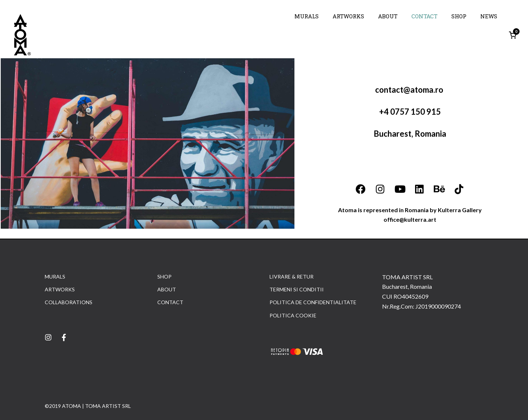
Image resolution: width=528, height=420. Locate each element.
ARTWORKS (348, 16)
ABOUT (388, 16)
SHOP (459, 16)
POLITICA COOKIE (293, 315)
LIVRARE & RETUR (291, 277)
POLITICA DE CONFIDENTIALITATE (313, 302)
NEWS (489, 16)
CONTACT (424, 16)
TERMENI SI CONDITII (297, 289)
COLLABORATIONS (69, 302)
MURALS (307, 16)
